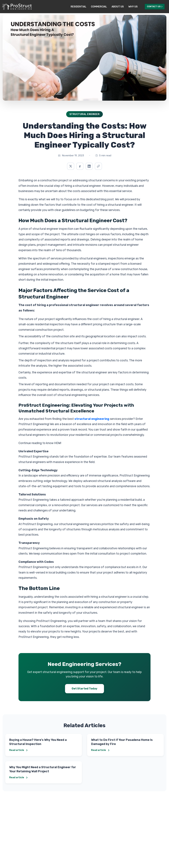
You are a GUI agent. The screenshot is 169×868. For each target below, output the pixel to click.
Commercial (99, 7)
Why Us (133, 7)
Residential (78, 7)
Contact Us (155, 7)
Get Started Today (84, 689)
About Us (118, 7)
